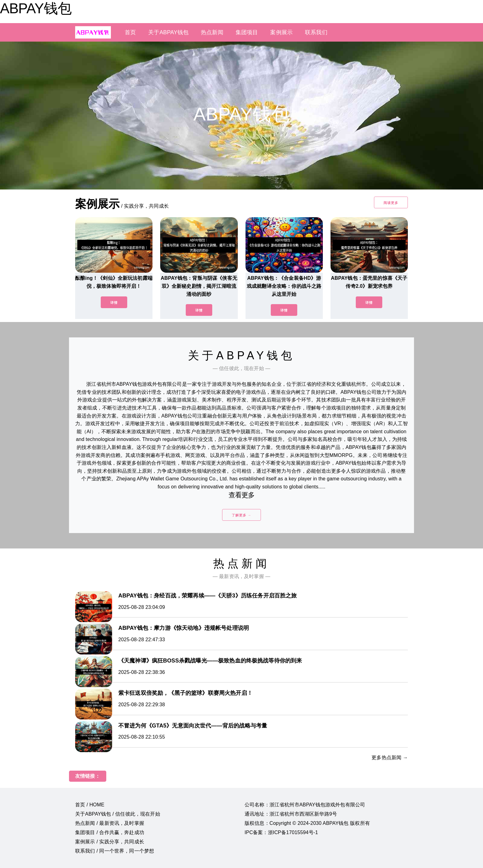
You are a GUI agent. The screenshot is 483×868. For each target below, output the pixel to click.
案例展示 (281, 32)
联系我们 (316, 32)
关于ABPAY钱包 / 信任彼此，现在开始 (118, 814)
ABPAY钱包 (36, 8)
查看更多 (242, 495)
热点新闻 (212, 32)
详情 (114, 303)
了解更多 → (241, 515)
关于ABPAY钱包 (168, 32)
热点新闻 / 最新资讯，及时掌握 (110, 823)
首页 (130, 32)
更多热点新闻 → (390, 758)
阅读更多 (391, 203)
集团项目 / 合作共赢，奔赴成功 (110, 832)
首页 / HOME (90, 805)
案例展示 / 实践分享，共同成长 (110, 842)
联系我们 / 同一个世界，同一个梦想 (115, 851)
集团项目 (247, 32)
